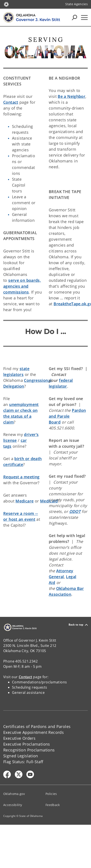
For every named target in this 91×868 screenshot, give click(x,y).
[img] (45, 47)
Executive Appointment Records (34, 732)
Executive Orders (19, 738)
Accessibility (13, 805)
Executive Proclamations (27, 744)
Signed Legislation (21, 756)
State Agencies (77, 4)
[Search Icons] (74, 17)
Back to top (78, 625)
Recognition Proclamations (29, 750)
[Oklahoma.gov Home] (6, 4)
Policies (51, 794)
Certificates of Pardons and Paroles (37, 726)
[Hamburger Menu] (84, 18)
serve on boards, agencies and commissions (22, 286)
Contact (11, 102)
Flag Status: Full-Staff (23, 762)
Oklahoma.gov (14, 794)
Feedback (53, 805)
